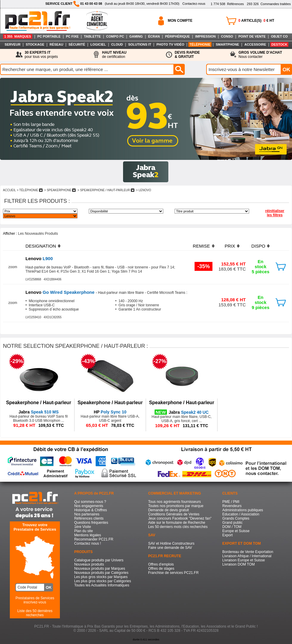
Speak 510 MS (39, 412)
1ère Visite (83, 527)
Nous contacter (260, 55)
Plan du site (84, 531)
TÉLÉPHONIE (200, 44)
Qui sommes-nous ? (90, 502)
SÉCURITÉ (77, 44)
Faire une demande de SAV (170, 548)
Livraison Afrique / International (247, 556)
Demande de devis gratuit (168, 510)
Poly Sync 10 (110, 412)
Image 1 (146, 172)
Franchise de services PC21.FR (173, 573)
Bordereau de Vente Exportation (248, 552)
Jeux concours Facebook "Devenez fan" (180, 518)
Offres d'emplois (161, 564)
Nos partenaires (87, 514)
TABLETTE (93, 36)
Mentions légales (88, 535)
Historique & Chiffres (91, 510)
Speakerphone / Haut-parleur (39, 403)
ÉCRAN (154, 36)
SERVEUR (13, 44)
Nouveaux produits (89, 564)
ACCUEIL (9, 190)
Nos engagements (89, 506)
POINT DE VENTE (252, 36)
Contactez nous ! (88, 543)
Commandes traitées (269, 4)
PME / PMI (231, 502)
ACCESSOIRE (255, 44)
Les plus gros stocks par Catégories (103, 581)
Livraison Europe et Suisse (244, 560)
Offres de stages (161, 569)
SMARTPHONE (227, 44)
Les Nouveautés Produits (38, 234)
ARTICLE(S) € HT (256, 21)
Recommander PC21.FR (94, 539)
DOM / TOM (232, 527)
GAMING (136, 36)
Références (227, 4)
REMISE (201, 246)
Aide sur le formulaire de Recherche (177, 523)
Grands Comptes (236, 518)
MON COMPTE (180, 21)
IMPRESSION (205, 36)
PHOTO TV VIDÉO (170, 44)
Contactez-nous (194, 4)
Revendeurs (232, 506)
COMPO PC (115, 36)
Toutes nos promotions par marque (176, 506)
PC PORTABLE (49, 36)
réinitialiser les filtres (275, 213)
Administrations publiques (243, 510)
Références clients (89, 518)
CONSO (227, 36)
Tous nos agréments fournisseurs (174, 502)
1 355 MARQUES (18, 36)
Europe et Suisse (236, 531)
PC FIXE (72, 36)
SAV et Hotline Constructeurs (171, 543)
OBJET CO (279, 36)
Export (227, 535)
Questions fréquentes (91, 523)
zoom (13, 267)
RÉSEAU (56, 44)
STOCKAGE (35, 44)
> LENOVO (144, 190)
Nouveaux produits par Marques (100, 569)
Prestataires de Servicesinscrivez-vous (35, 600)
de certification (114, 55)
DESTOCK (279, 44)
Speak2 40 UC (189, 412)
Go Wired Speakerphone (61, 292)
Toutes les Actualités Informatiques (102, 585)
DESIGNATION (41, 246)
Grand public (232, 523)
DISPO (258, 246)
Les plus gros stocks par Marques (101, 577)
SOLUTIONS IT (140, 44)
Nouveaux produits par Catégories (101, 573)
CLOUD (117, 44)
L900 (39, 258)
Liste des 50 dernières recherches (35, 613)
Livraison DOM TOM (239, 564)
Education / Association (241, 514)
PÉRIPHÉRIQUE (177, 36)
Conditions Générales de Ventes (174, 514)
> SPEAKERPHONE (60, 190)
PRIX (230, 246)
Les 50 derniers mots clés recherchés (178, 527)
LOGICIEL (98, 44)
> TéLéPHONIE (29, 190)
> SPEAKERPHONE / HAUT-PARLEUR (106, 190)
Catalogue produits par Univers (99, 560)
